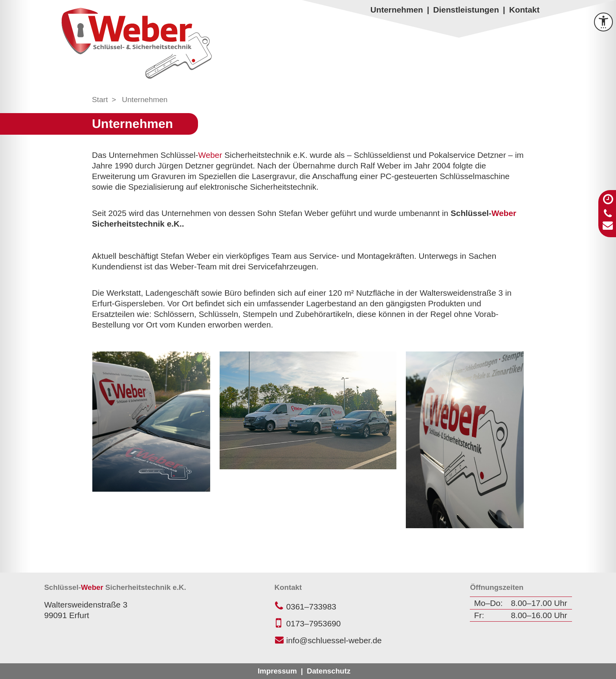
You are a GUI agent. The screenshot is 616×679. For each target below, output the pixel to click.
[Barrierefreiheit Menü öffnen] (603, 22)
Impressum (277, 671)
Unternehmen (397, 10)
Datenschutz (329, 671)
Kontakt (524, 10)
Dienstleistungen (466, 10)
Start (100, 100)
